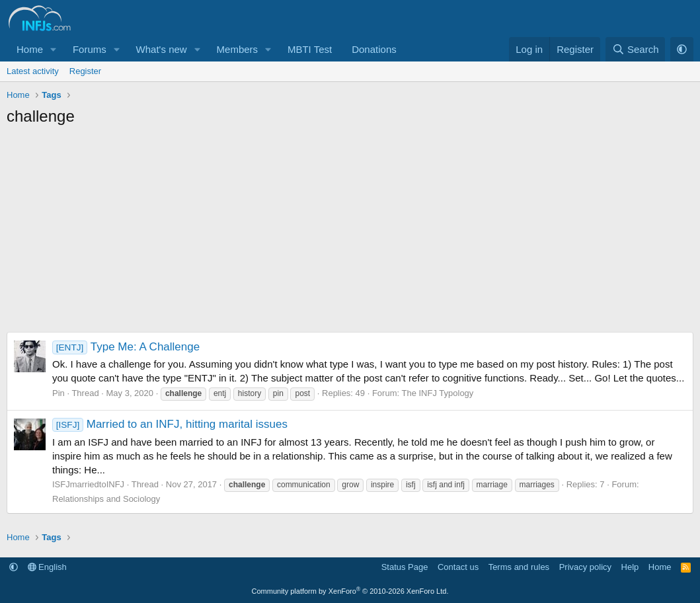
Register (85, 71)
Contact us (458, 567)
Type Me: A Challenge (126, 347)
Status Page (405, 567)
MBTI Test (310, 49)
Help (630, 567)
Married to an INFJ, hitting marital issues (170, 424)
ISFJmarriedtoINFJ (88, 484)
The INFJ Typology (437, 393)
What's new (162, 49)
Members (238, 49)
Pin (58, 393)
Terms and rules (519, 567)
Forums (90, 49)
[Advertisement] (350, 233)
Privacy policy (585, 567)
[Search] (636, 49)
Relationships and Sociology (106, 499)
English (47, 567)
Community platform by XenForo (350, 591)
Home (30, 49)
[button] (54, 49)
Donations (374, 49)
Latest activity (33, 71)
